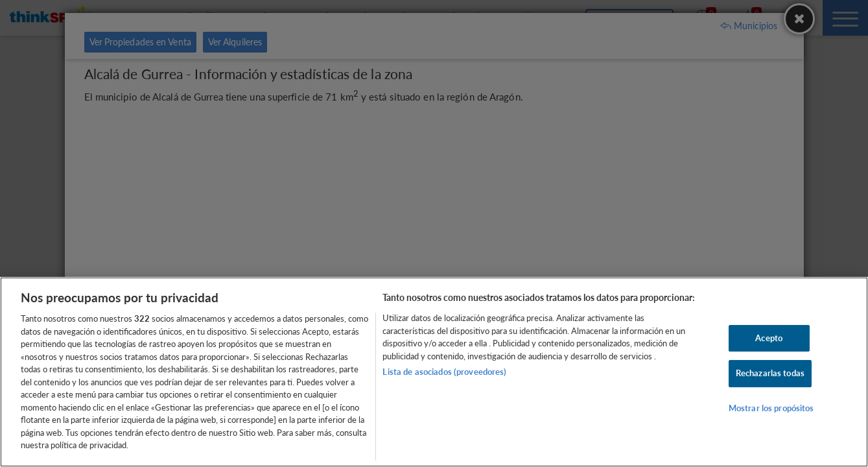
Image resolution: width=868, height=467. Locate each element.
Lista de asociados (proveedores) (444, 372)
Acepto (769, 338)
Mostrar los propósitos (771, 408)
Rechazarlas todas (770, 373)
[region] (434, 372)
